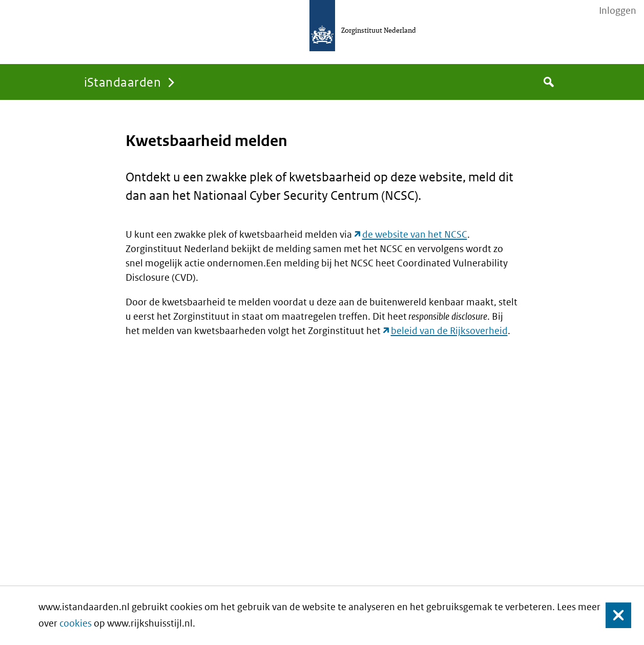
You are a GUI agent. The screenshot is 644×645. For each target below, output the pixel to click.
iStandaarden (123, 82)
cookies (76, 623)
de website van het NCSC (415, 234)
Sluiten (614, 616)
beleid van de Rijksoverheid (449, 331)
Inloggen (618, 11)
